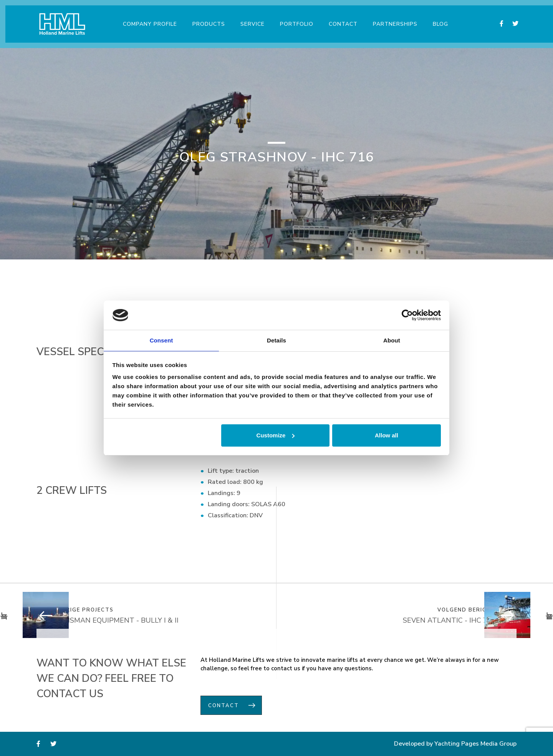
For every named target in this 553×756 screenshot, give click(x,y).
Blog (438, 19)
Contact (340, 19)
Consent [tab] (161, 340)
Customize (276, 436)
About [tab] (392, 340)
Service (250, 19)
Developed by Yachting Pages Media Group (455, 744)
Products (206, 19)
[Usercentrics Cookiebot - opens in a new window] (407, 315)
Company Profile (147, 19)
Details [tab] (276, 340)
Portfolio (294, 19)
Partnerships (392, 19)
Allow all (387, 436)
